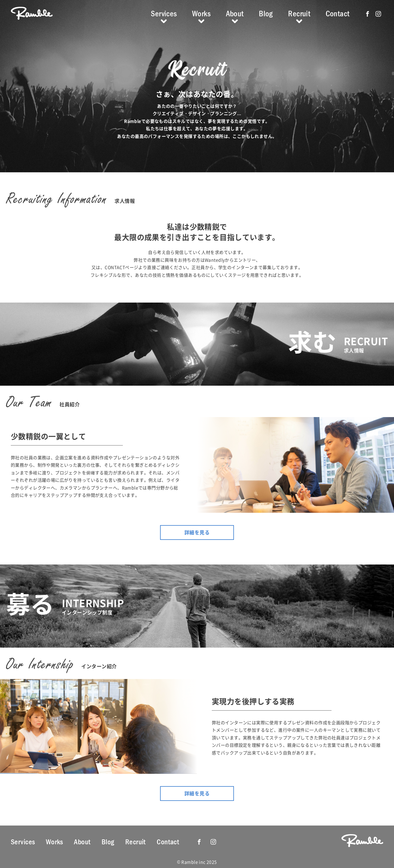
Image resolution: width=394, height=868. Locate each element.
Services (164, 14)
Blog (266, 14)
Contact (338, 14)
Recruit (299, 14)
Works (201, 14)
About (235, 14)
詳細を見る (197, 532)
